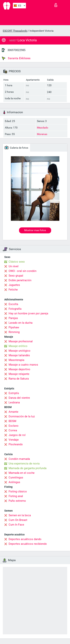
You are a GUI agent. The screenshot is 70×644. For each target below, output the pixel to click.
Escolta (13, 304)
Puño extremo (17, 501)
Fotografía (15, 309)
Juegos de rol (17, 435)
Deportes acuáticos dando (25, 539)
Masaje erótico (18, 346)
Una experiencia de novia (24, 464)
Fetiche (13, 290)
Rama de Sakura (19, 379)
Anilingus (14, 482)
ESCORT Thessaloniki (15, 31)
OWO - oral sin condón (22, 271)
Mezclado (43, 128)
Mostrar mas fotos (35, 230)
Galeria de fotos (16, 147)
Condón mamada (19, 459)
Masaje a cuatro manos (23, 365)
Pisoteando (16, 444)
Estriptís (14, 393)
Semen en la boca (20, 515)
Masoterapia (16, 360)
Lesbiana (14, 402)
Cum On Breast (18, 520)
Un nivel (14, 266)
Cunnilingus (16, 478)
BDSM (12, 421)
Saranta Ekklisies (16, 58)
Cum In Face (16, 525)
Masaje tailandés (19, 355)
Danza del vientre (19, 398)
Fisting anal (16, 496)
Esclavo (14, 426)
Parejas (13, 318)
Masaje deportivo (19, 369)
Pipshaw (14, 327)
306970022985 (16, 50)
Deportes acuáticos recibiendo (28, 544)
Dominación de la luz (22, 416)
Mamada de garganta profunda (28, 468)
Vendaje (14, 440)
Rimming (14, 332)
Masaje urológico (20, 351)
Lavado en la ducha (21, 323)
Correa (13, 430)
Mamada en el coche (22, 473)
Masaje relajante (19, 374)
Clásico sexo (17, 262)
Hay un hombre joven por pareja (28, 313)
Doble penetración (20, 280)
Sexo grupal (16, 276)
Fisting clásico (18, 491)
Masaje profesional (21, 341)
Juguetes (14, 285)
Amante (13, 412)
